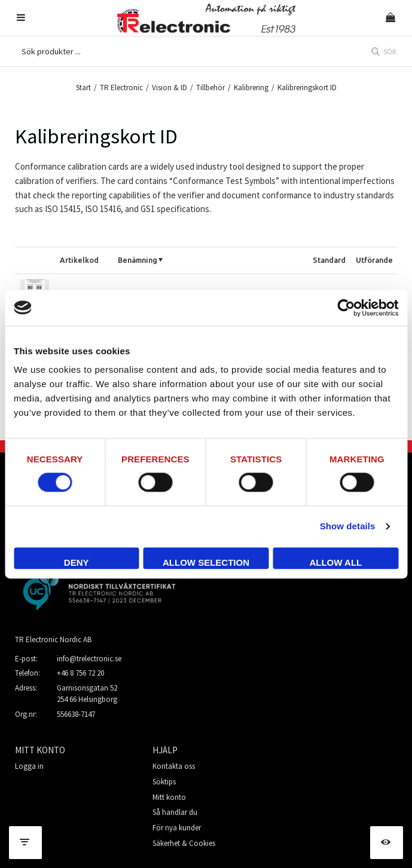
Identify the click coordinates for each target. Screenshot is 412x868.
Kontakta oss (174, 766)
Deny (77, 562)
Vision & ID (170, 88)
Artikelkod (79, 260)
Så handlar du (175, 812)
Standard (329, 260)
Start (83, 88)
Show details (348, 527)
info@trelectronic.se (89, 659)
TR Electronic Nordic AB (53, 640)
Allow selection (206, 562)
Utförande (374, 260)
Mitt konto (169, 797)
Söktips (164, 782)
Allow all (335, 562)
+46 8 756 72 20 (80, 673)
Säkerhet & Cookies (184, 843)
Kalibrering (251, 88)
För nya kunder (177, 828)
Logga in (29, 766)
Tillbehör (210, 88)
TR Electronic (121, 88)
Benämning (138, 260)
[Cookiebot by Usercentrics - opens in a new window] (346, 308)
